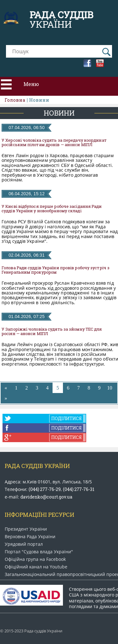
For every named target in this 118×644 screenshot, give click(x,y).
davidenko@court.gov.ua (46, 497)
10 (110, 388)
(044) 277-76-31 (79, 489)
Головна (15, 100)
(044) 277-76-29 (45, 489)
